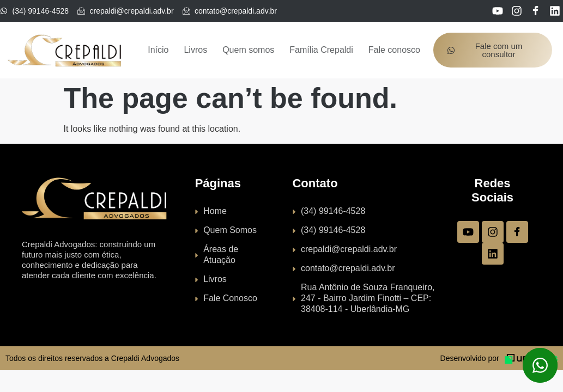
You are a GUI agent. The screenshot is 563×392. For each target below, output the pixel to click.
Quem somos (248, 50)
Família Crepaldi (321, 50)
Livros (195, 50)
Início (158, 50)
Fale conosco (394, 50)
